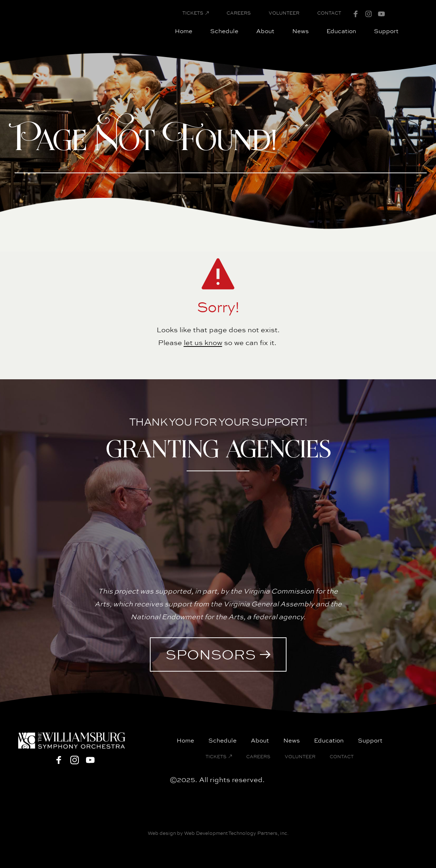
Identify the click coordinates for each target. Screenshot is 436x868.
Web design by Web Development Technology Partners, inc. (218, 833)
